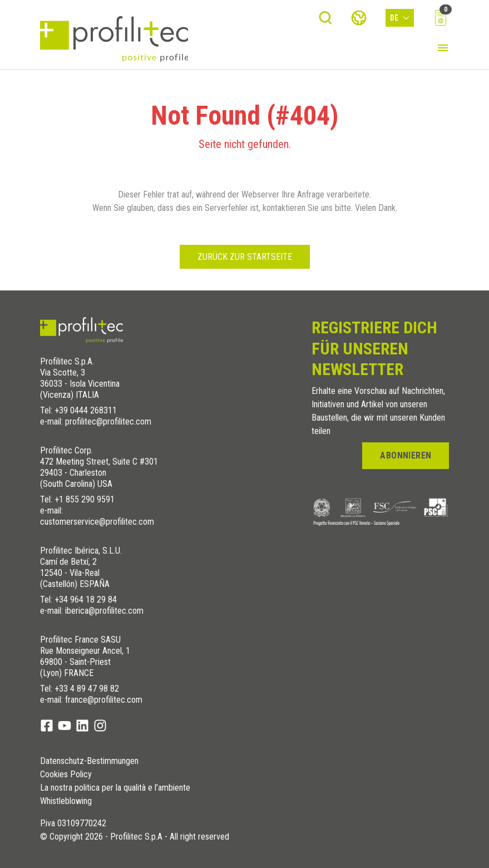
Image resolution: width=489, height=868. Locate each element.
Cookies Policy (66, 775)
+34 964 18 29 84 (86, 600)
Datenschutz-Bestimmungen (89, 761)
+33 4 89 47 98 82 (87, 689)
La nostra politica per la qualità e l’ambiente (115, 788)
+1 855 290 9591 (85, 499)
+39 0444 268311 (86, 410)
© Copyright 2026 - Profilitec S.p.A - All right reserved (135, 837)
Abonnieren (406, 455)
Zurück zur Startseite (245, 257)
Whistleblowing (66, 801)
